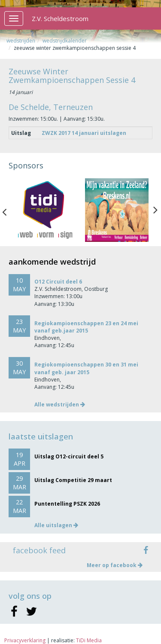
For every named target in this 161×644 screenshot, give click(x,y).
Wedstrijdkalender (65, 41)
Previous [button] (9, 210)
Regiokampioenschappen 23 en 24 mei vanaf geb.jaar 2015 (86, 327)
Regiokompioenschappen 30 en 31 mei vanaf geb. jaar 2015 (86, 368)
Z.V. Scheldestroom (60, 18)
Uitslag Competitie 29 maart (73, 480)
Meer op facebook (115, 565)
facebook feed (39, 550)
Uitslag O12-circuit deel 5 (69, 456)
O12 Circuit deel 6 (58, 282)
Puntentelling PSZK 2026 (67, 504)
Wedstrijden (21, 41)
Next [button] (155, 210)
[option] (45, 210)
